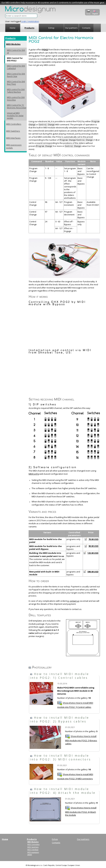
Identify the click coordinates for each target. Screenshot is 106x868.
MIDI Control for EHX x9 (16, 51)
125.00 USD (93, 553)
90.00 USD (93, 546)
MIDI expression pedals (14, 146)
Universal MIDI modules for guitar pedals (15, 116)
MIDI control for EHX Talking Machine (16, 91)
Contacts (86, 28)
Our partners (71, 28)
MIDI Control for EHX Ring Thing (16, 83)
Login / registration (30, 21)
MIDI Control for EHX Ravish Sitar (16, 75)
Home (13, 28)
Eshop (51, 28)
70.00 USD (93, 539)
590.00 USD (93, 572)
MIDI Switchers (13, 131)
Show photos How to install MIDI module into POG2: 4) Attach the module (81, 811)
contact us (74, 601)
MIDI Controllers (14, 124)
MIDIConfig (34, 474)
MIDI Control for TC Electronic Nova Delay (17, 106)
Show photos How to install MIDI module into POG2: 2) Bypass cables (81, 740)
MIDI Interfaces (13, 138)
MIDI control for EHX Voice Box (16, 99)
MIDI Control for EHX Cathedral (16, 67)
